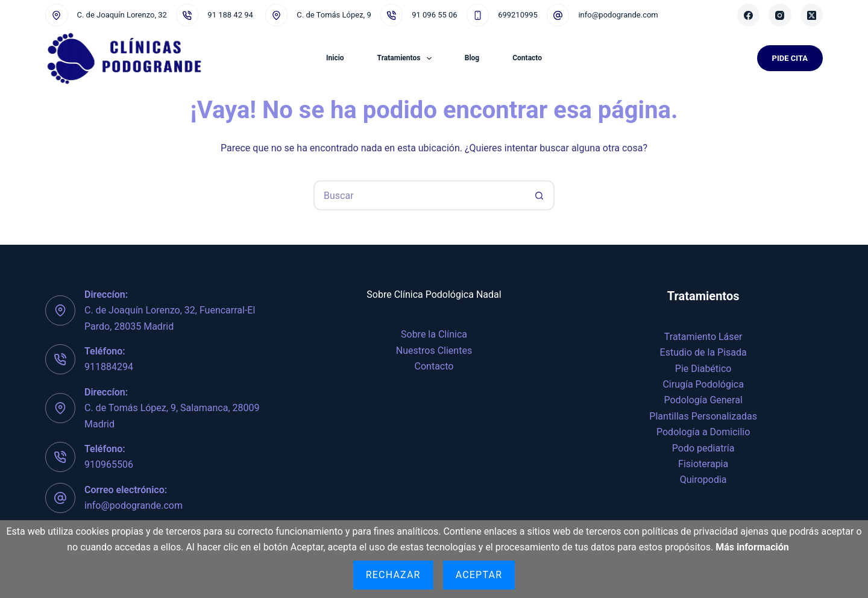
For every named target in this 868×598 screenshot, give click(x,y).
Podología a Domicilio (703, 432)
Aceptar (479, 575)
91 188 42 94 (230, 15)
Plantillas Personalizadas (703, 416)
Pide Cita (790, 58)
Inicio (335, 58)
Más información (752, 547)
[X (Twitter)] (812, 15)
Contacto (527, 58)
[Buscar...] (419, 195)
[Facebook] (749, 15)
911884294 (109, 367)
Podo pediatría (703, 448)
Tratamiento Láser (703, 337)
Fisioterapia (703, 464)
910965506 (109, 464)
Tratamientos (407, 58)
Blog (472, 58)
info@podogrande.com (618, 15)
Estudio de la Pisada (703, 352)
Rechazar (393, 575)
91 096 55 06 (434, 15)
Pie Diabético (703, 369)
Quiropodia (703, 480)
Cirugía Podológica (703, 384)
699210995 (518, 15)
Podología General (703, 400)
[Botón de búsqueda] (539, 195)
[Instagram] (780, 15)
